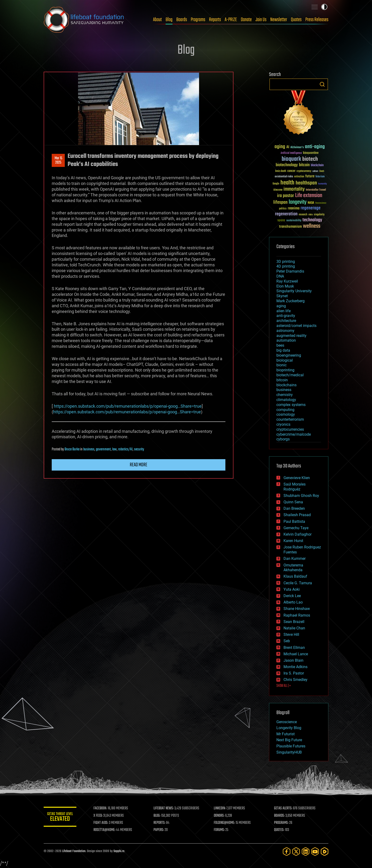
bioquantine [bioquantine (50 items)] (311, 153)
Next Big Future (289, 740)
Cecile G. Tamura (298, 583)
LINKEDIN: (220, 808)
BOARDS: (280, 816)
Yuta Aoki (292, 589)
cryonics (283, 424)
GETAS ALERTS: (283, 808)
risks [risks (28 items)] (311, 215)
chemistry (285, 395)
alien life (284, 311)
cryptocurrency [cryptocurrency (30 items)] (304, 171)
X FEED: (98, 816)
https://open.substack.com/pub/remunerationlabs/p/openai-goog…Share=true (128, 406)
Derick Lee (292, 596)
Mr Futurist (286, 734)
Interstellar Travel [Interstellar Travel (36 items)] (316, 190)
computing (285, 410)
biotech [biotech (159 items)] (310, 159)
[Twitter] (296, 851)
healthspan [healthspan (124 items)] (306, 183)
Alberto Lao (293, 602)
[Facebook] (287, 851)
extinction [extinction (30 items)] (299, 177)
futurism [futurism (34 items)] (320, 177)
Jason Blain (293, 660)
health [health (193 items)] (287, 183)
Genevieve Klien (297, 478)
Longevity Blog (289, 728)
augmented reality (291, 336)
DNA (280, 276)
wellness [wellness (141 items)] (312, 226)
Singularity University (294, 291)
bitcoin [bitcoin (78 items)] (304, 165)
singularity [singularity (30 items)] (319, 215)
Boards (182, 20)
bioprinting (285, 370)
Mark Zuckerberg (291, 301)
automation (286, 340)
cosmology (286, 414)
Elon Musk (285, 286)
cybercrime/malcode (294, 434)
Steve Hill (291, 634)
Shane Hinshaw (297, 609)
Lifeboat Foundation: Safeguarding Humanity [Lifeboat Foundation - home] (84, 20)
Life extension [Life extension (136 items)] (309, 196)
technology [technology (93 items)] (312, 220)
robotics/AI (125, 449)
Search (322, 84)
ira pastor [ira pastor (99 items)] (286, 196)
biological (285, 360)
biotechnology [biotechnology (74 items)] (287, 165)
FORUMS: (220, 830)
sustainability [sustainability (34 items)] (294, 221)
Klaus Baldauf (295, 576)
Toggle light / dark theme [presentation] (324, 7)
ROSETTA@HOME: (105, 830)
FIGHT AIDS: (101, 823)
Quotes (296, 20)
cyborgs (283, 439)
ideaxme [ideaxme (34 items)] (278, 190)
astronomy (285, 331)
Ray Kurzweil (287, 281)
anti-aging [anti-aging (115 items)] (315, 147)
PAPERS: (159, 830)
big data (283, 350)
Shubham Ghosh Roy (301, 496)
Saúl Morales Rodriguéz (295, 487)
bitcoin (282, 380)
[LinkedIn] (306, 851)
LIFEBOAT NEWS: (164, 808)
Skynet (282, 296)
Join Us (261, 20)
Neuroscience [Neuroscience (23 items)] (321, 203)
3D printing (286, 262)
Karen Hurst (293, 541)
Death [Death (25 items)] (322, 171)
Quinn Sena (293, 502)
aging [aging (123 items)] (280, 147)
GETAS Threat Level (60, 818)
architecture (286, 321)
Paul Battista (294, 521)
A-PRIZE (231, 20)
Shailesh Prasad (297, 515)
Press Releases (317, 20)
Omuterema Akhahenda (293, 568)
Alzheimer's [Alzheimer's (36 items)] (297, 148)
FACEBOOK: (101, 808)
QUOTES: (279, 830)
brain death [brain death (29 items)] (281, 171)
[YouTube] (315, 851)
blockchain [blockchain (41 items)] (317, 165)
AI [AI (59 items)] (288, 147)
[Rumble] (325, 851)
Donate (246, 20)
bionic (281, 365)
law (114, 449)
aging (281, 306)
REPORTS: (160, 823)
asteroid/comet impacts (296, 326)
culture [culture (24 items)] (315, 171)
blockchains (286, 385)
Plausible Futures (291, 746)
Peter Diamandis (290, 271)
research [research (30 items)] (303, 215)
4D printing (286, 266)
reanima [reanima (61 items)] (294, 208)
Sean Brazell (294, 622)
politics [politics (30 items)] (283, 209)
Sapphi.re (119, 851)
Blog (169, 20)
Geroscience (287, 722)
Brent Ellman (294, 648)
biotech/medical (290, 375)
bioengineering (289, 355)
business (89, 449)
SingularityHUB (289, 752)
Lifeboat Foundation (74, 851)
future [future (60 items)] (310, 176)
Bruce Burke (72, 449)
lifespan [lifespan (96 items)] (280, 202)
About (157, 20)
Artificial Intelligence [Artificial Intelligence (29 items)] (291, 153)
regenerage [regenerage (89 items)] (311, 208)
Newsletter (279, 20)
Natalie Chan (294, 628)
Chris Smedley (295, 680)
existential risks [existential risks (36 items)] (284, 177)
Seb (287, 641)
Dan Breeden (294, 508)
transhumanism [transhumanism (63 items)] (290, 227)
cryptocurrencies (290, 429)
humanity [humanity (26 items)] (323, 184)
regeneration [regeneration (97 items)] (286, 214)
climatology (286, 400)
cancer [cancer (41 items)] (291, 171)
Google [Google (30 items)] (276, 184)
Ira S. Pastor (294, 673)
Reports (215, 20)
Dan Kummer (295, 559)
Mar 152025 (58, 160)
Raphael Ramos (297, 615)
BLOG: (157, 816)
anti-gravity (286, 316)
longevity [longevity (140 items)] (298, 202)
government (103, 449)
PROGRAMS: (281, 823)
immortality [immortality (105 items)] (294, 189)
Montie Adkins (295, 667)
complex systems (291, 405)
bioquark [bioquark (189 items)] (291, 159)
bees (280, 345)
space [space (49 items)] (281, 220)
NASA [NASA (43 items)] (311, 203)
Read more (139, 465)
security (139, 449)
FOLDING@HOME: (225, 823)
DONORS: (220, 816)
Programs (198, 20)
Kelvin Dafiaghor (298, 534)
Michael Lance (296, 654)
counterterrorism (290, 419)
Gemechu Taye (296, 528)
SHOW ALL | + (284, 686)
